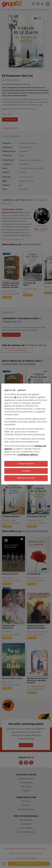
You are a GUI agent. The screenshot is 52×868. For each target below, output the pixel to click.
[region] (26, 434)
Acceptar (26, 471)
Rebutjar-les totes (26, 478)
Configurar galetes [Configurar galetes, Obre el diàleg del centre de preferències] (26, 464)
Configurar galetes (28, 455)
